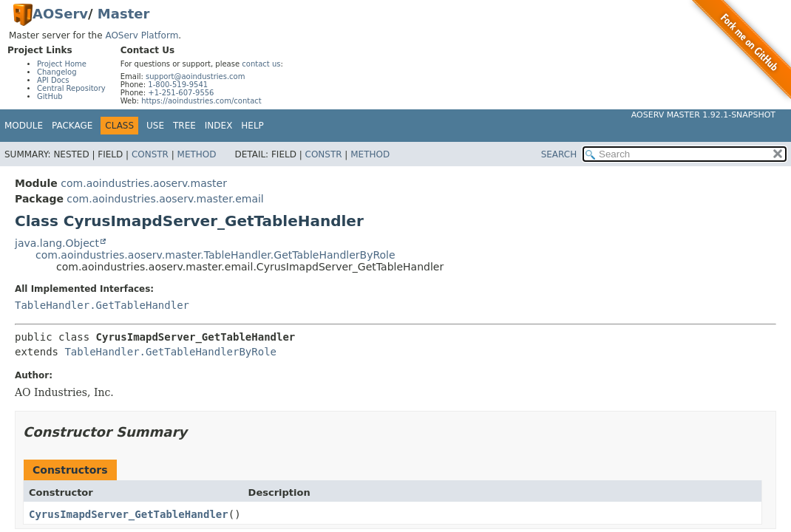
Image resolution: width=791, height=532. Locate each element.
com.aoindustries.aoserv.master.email (165, 199)
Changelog (57, 72)
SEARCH (559, 154)
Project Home (62, 64)
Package (72, 126)
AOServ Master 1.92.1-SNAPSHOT (703, 115)
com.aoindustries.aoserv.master (144, 183)
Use (155, 126)
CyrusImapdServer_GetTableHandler (129, 514)
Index (219, 126)
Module (24, 126)
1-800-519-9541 (178, 85)
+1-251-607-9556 (181, 93)
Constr (150, 154)
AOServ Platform (142, 35)
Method (197, 154)
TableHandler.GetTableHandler (102, 305)
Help (252, 126)
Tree (184, 126)
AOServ (60, 14)
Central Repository (71, 88)
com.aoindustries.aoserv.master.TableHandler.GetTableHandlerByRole (215, 255)
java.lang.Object (57, 243)
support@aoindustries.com (195, 76)
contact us (261, 64)
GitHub (50, 96)
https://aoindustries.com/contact (201, 101)
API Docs (53, 80)
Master (123, 14)
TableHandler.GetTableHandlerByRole (170, 352)
